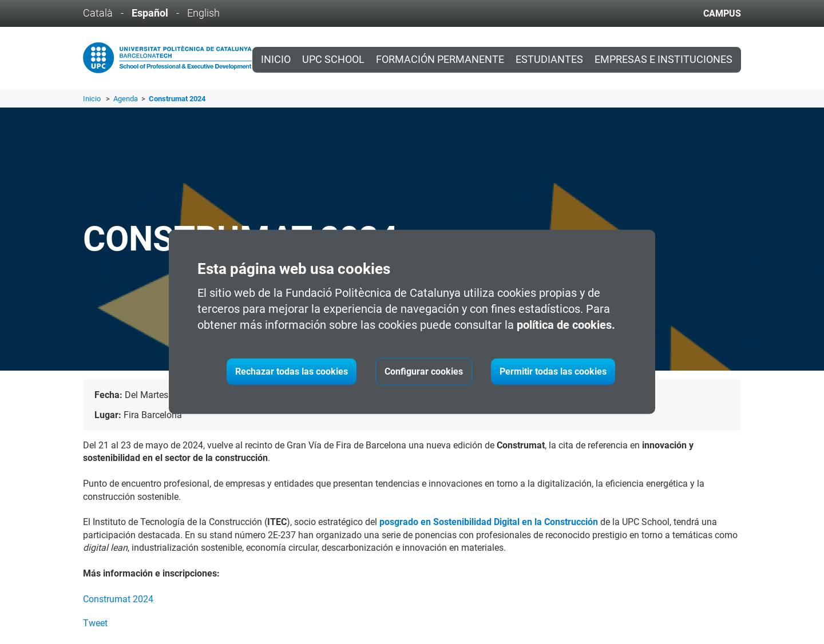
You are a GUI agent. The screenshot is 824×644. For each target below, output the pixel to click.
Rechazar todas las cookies (292, 371)
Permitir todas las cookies (553, 371)
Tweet (95, 623)
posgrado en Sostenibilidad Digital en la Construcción (489, 522)
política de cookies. (566, 325)
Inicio (276, 59)
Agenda (126, 99)
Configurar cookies (424, 371)
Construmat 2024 (118, 599)
